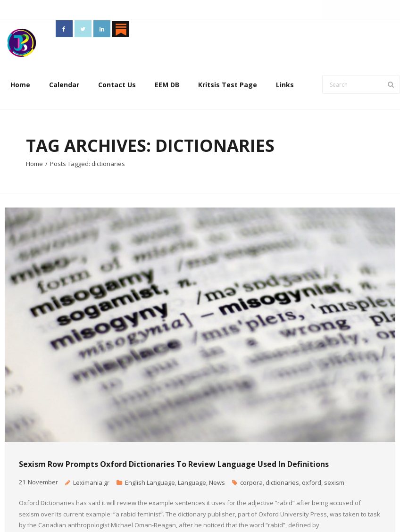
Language (192, 482)
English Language (150, 482)
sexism (334, 482)
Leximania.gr (91, 482)
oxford (312, 482)
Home (20, 85)
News (217, 482)
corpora (251, 482)
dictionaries (282, 482)
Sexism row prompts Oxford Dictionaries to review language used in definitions (174, 464)
